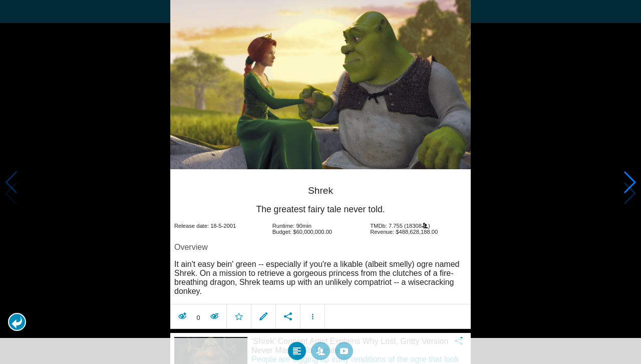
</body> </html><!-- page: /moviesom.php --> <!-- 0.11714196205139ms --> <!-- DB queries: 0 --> (320, 182)
